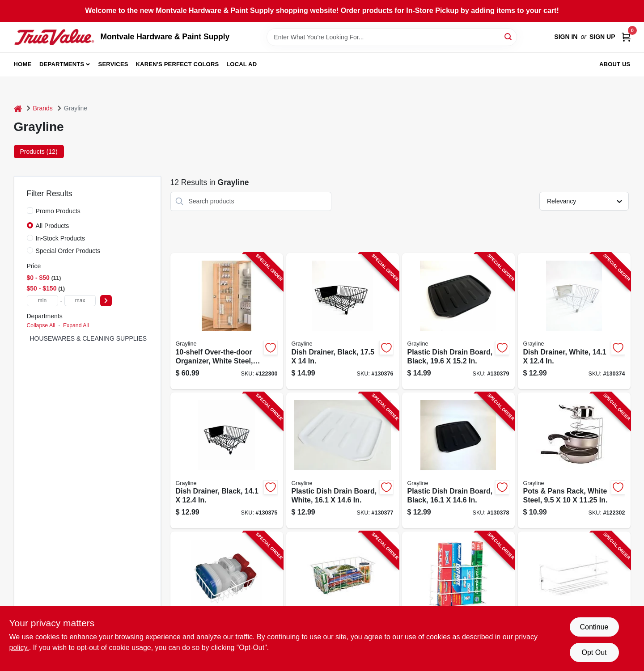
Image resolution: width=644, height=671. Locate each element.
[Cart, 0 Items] (626, 37)
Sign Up (602, 37)
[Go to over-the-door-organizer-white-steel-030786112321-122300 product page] (227, 321)
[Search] (509, 36)
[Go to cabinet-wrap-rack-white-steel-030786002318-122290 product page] (458, 600)
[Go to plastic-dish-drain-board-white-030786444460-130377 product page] (343, 461)
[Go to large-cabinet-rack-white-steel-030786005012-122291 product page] (574, 600)
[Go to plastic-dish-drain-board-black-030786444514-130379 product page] (458, 321)
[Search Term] (392, 37)
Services (113, 64)
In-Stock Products (61, 238)
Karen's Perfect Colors (178, 64)
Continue (594, 627)
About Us (615, 64)
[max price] (80, 301)
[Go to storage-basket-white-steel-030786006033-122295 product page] (343, 600)
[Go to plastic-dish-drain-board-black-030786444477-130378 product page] (458, 461)
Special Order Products (68, 251)
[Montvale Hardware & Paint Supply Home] (54, 37)
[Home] (18, 108)
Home (23, 64)
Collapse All (41, 325)
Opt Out (594, 652)
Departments (62, 64)
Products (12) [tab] (39, 152)
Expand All (76, 325)
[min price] (42, 301)
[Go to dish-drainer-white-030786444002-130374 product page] (574, 321)
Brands (43, 108)
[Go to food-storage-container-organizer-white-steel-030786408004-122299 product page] (227, 600)
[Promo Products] (30, 211)
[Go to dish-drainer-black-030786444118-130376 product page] (343, 321)
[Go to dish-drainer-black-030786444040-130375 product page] (227, 461)
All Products (53, 226)
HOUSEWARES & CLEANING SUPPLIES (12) (95, 338)
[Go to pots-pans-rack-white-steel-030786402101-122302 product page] (574, 461)
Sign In (566, 37)
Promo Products (58, 211)
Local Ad (241, 64)
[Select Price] (106, 301)
